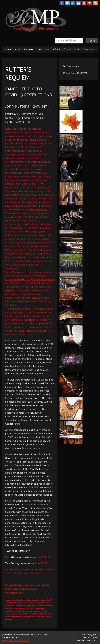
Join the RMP (53, 49)
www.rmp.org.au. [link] (39, 209)
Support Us (90, 49)
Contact (68, 49)
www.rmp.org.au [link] (24, 265)
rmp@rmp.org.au (9, 641)
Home (8, 49)
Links (78, 49)
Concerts (29, 49)
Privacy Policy (23, 641)
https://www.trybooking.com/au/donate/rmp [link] (30, 279)
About (18, 49)
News (40, 49)
